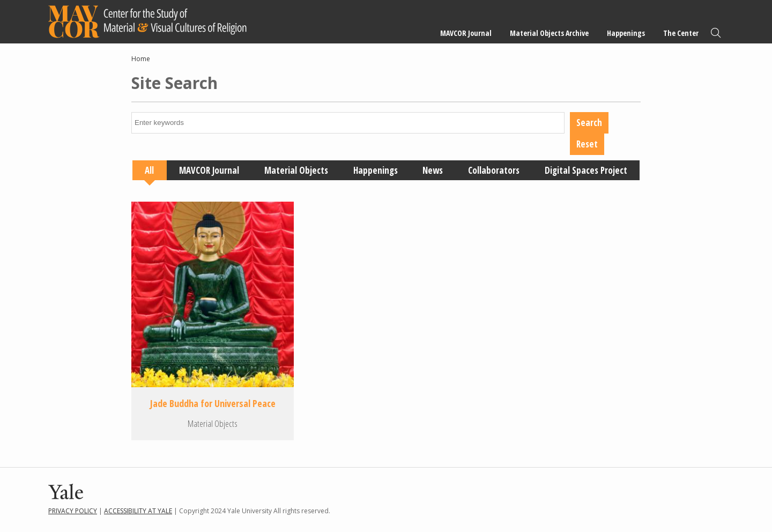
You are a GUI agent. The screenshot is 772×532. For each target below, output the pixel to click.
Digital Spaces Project (586, 170)
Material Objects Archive (549, 33)
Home (141, 59)
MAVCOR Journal (466, 33)
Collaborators (494, 170)
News (433, 170)
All (149, 170)
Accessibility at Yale (138, 511)
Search (716, 33)
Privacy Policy (73, 511)
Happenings (626, 33)
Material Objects (296, 170)
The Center (681, 33)
